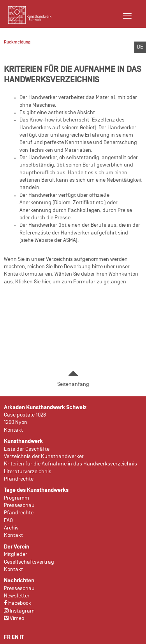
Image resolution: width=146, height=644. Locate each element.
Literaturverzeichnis (28, 472)
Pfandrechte (19, 479)
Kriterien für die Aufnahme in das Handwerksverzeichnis (70, 464)
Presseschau (19, 506)
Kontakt (13, 430)
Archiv (11, 528)
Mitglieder (16, 555)
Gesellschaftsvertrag (29, 562)
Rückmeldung (17, 42)
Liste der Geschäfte (27, 449)
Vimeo (14, 619)
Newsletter (17, 596)
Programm (17, 498)
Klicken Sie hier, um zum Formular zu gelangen (71, 282)
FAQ (8, 521)
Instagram (19, 611)
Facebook (18, 603)
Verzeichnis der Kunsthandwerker (44, 457)
